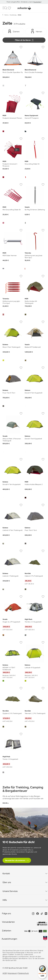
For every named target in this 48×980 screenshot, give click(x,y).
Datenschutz (23, 973)
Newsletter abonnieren (15, 860)
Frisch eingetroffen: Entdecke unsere (20, 2)
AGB (5, 973)
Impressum (12, 973)
